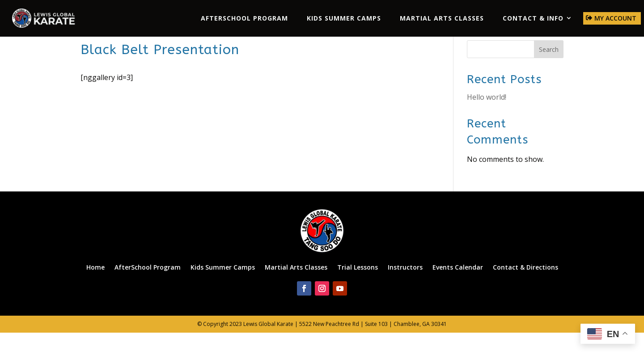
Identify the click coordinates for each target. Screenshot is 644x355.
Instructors (405, 289)
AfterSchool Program (244, 18)
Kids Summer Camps (344, 18)
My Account (615, 18)
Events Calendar (458, 289)
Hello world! (487, 119)
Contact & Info (533, 18)
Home (95, 289)
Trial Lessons (358, 289)
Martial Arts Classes (442, 18)
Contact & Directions (525, 289)
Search (549, 71)
